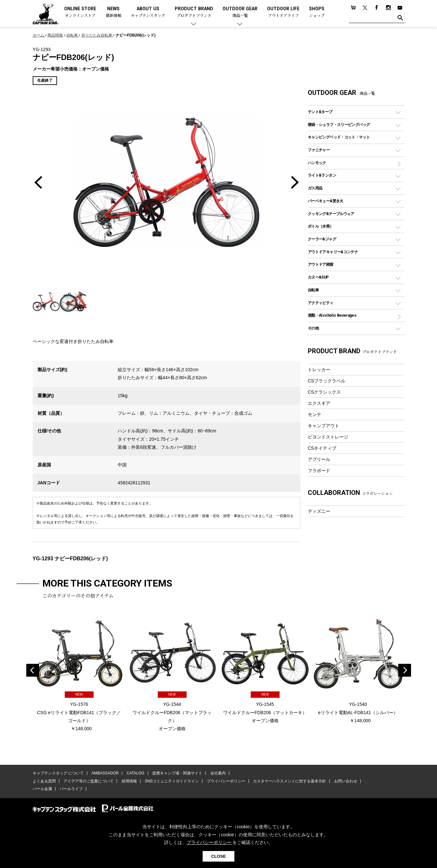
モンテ (315, 414)
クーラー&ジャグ (322, 239)
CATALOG (135, 773)
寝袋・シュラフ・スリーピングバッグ (339, 125)
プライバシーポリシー (226, 781)
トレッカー (319, 370)
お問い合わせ (345, 781)
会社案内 (217, 773)
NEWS (113, 12)
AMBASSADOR (105, 773)
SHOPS (317, 12)
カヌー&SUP (318, 277)
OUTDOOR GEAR (240, 12)
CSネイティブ (322, 448)
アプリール (319, 459)
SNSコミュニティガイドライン (172, 781)
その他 (313, 328)
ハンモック (317, 163)
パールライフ (71, 789)
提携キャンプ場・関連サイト (177, 773)
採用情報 (129, 781)
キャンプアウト (324, 426)
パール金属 (42, 789)
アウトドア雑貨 (321, 264)
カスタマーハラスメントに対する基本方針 (289, 781)
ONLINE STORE (80, 12)
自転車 (313, 290)
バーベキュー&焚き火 (326, 201)
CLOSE (219, 856)
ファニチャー (319, 150)
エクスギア (319, 403)
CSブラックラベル (327, 381)
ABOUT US (148, 12)
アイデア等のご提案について (88, 781)
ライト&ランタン (322, 175)
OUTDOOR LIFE (283, 12)
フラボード (319, 471)
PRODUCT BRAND (194, 12)
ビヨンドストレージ (328, 437)
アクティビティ (321, 303)
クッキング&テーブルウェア (331, 214)
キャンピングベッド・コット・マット (339, 137)
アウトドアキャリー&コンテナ (333, 252)
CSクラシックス (324, 392)
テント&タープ (320, 112)
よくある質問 (44, 781)
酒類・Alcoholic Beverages (332, 315)
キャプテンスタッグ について (58, 773)
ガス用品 (315, 188)
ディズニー (319, 511)
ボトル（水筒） (321, 226)
